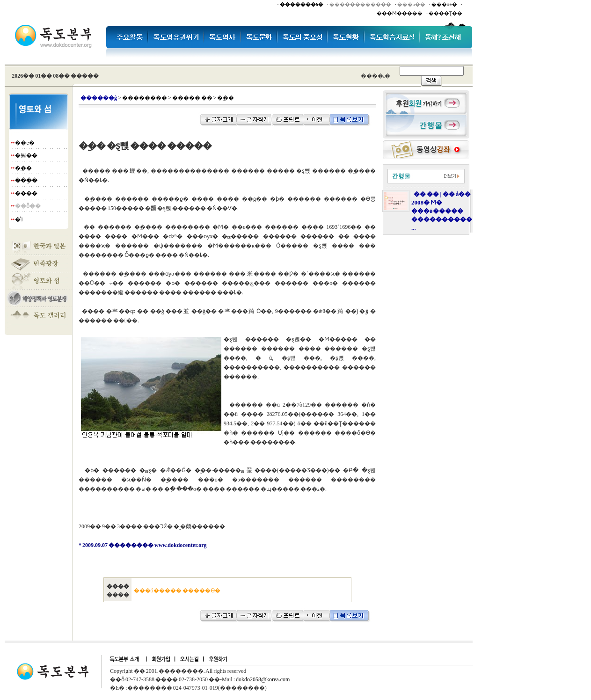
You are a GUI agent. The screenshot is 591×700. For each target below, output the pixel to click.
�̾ (19, 219)
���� (26, 193)
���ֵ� (26, 181)
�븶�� (26, 155)
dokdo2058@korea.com (263, 679)
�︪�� (23, 168)
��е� (25, 143)
